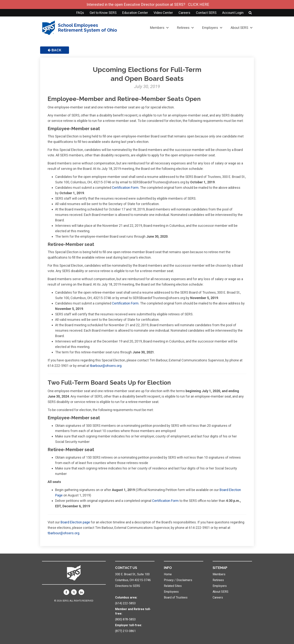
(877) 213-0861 (125, 631)
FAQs (80, 13)
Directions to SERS (128, 586)
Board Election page (75, 522)
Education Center (135, 13)
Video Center (163, 13)
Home (168, 574)
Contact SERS (206, 13)
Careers (184, 13)
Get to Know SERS (103, 13)
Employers (210, 28)
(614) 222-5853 (125, 603)
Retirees (183, 28)
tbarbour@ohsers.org (106, 366)
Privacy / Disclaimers (178, 580)
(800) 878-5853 (125, 619)
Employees (171, 592)
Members (157, 28)
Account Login (233, 13)
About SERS (239, 28)
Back (55, 50)
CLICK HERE (199, 4)
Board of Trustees (176, 597)
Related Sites (173, 586)
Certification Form (125, 188)
